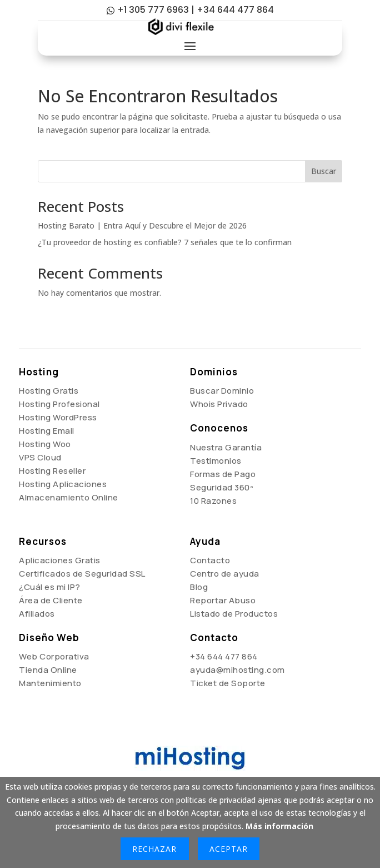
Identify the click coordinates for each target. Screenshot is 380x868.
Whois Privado (219, 404)
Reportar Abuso (223, 600)
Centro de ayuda (225, 574)
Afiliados (37, 614)
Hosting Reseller (52, 471)
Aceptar (229, 849)
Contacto (210, 560)
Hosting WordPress (58, 417)
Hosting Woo (45, 444)
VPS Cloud (40, 457)
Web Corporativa (54, 656)
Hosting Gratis (49, 391)
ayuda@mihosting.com (237, 670)
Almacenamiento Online (69, 497)
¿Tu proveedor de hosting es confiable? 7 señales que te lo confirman (165, 242)
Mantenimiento (50, 683)
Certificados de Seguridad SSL (82, 574)
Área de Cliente (51, 600)
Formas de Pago (223, 474)
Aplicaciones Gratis (60, 560)
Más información (279, 826)
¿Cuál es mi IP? (50, 587)
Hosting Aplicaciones (63, 484)
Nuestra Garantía (226, 447)
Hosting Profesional (59, 404)
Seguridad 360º (222, 487)
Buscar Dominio (222, 391)
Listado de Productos (234, 614)
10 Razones (213, 501)
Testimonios (216, 461)
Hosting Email (47, 431)
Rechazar (154, 849)
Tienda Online (48, 670)
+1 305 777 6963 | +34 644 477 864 (196, 10)
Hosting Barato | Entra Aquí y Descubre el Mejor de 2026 (142, 225)
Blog (199, 587)
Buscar (324, 171)
